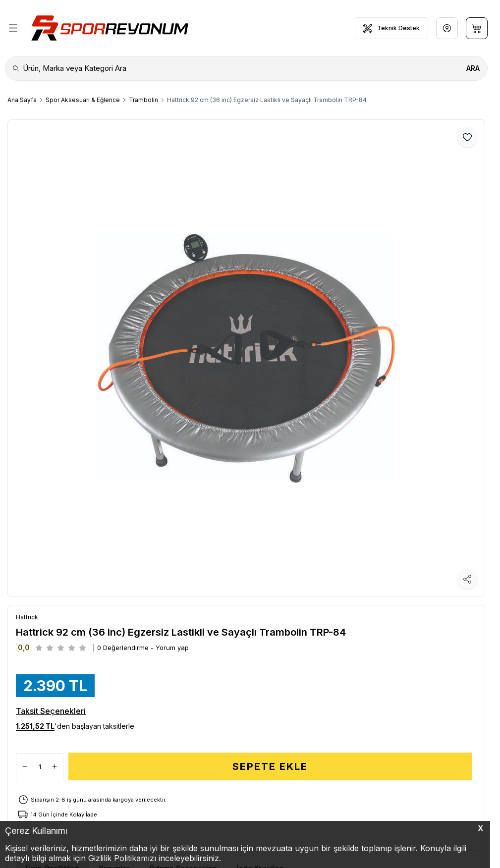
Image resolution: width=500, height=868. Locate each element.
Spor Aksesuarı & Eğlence (83, 100)
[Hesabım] (447, 28)
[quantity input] (40, 767)
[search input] (246, 68)
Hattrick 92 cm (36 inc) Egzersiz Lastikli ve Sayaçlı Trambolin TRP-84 (267, 100)
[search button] (473, 68)
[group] (246, 358)
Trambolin (143, 100)
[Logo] (110, 28)
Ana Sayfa (22, 100)
